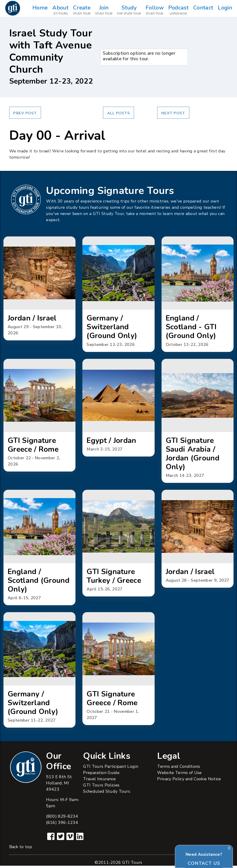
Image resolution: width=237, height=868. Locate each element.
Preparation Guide (101, 775)
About (60, 10)
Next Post (173, 113)
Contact (203, 10)
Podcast (178, 10)
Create (82, 10)
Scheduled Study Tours (107, 794)
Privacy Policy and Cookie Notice (189, 781)
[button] (39, 289)
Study (129, 10)
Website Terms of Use (179, 775)
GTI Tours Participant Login (111, 769)
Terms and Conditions (179, 769)
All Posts (118, 113)
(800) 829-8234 (62, 819)
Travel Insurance (99, 781)
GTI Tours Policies (101, 787)
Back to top (21, 849)
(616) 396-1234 (62, 825)
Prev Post (25, 113)
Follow (155, 10)
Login (225, 10)
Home (40, 10)
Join (104, 10)
